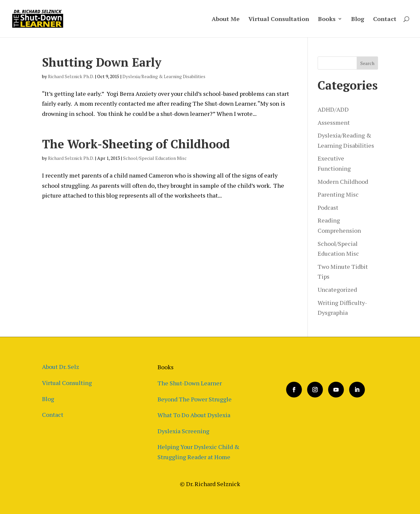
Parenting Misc (338, 194)
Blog (358, 20)
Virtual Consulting (67, 383)
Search (367, 63)
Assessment (334, 122)
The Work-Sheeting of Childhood (136, 144)
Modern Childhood (343, 182)
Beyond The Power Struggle (195, 399)
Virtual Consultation (279, 20)
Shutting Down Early (102, 62)
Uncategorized (337, 289)
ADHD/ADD (333, 109)
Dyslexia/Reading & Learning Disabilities (164, 76)
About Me (226, 20)
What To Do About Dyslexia (194, 415)
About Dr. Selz (61, 367)
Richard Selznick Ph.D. (71, 76)
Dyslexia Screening (183, 431)
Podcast (328, 207)
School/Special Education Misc (155, 158)
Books (327, 20)
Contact (385, 20)
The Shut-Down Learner (190, 383)
